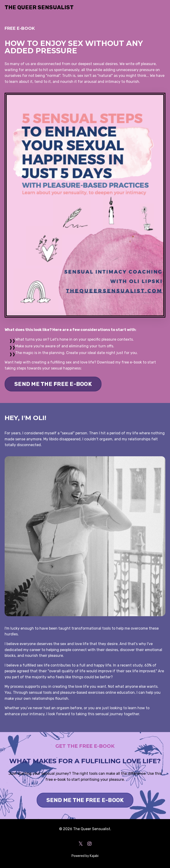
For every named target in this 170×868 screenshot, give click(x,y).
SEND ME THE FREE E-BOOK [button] (53, 384)
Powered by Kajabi (85, 856)
